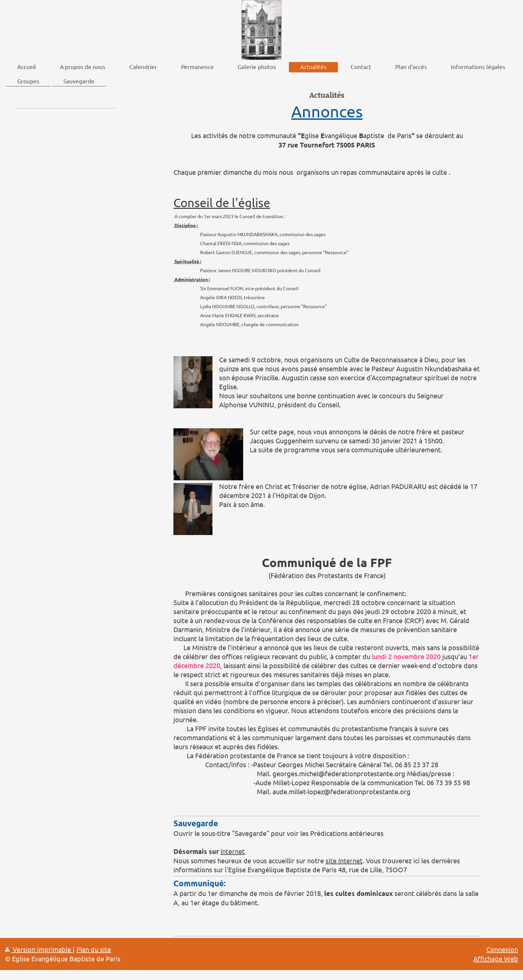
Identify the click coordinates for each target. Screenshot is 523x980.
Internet (233, 851)
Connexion (502, 949)
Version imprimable (39, 949)
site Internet (344, 860)
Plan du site (94, 949)
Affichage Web (496, 958)
